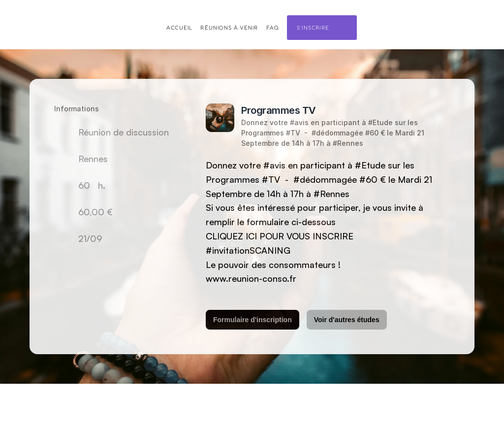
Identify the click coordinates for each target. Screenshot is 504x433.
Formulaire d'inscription (252, 320)
